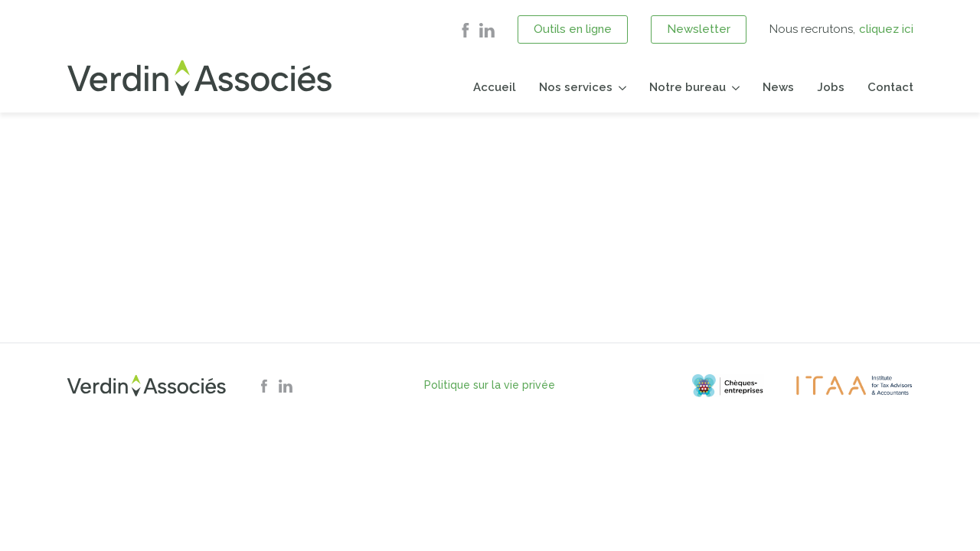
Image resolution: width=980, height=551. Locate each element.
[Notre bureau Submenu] (733, 88)
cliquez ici (886, 29)
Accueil (495, 87)
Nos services (576, 87)
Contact (890, 87)
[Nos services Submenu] (619, 88)
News (778, 87)
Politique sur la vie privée (490, 385)
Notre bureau (688, 87)
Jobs (831, 87)
